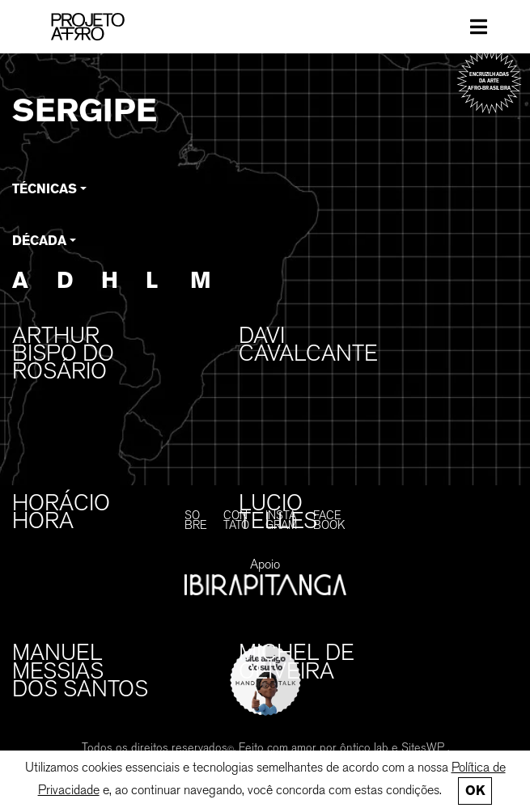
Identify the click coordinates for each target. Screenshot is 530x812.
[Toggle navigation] (479, 27)
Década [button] (39, 241)
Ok (475, 791)
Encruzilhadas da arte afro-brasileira (489, 81)
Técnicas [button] (45, 189)
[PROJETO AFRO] (106, 27)
